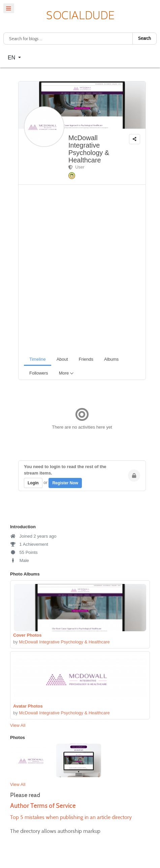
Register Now (65, 483)
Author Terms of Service (43, 806)
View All (18, 725)
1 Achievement (29, 544)
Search (145, 38)
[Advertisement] (80, 268)
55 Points (24, 552)
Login (33, 483)
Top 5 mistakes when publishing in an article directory (71, 817)
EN (12, 58)
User (76, 167)
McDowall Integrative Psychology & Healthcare (89, 149)
